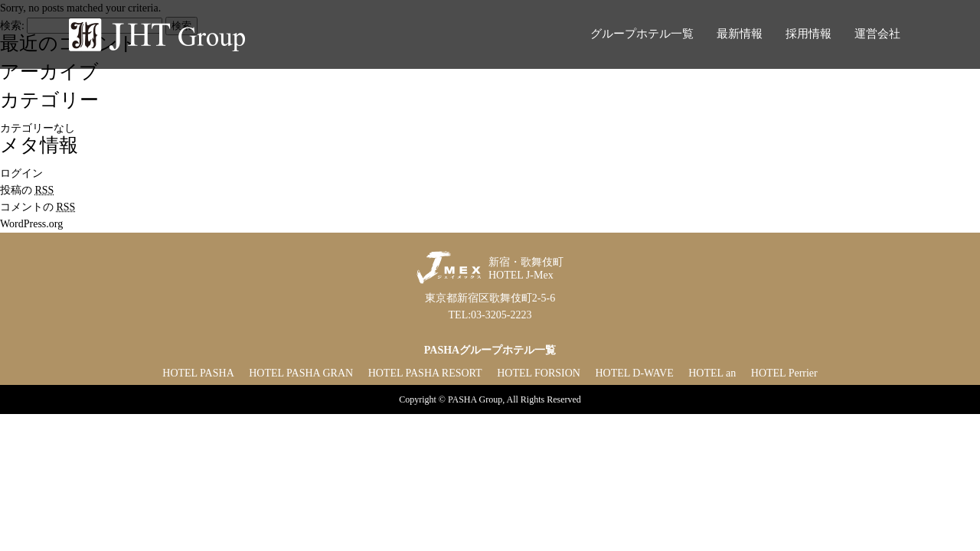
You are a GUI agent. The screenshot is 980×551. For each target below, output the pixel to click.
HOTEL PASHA (198, 373)
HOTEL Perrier (784, 373)
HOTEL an (712, 373)
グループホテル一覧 (642, 34)
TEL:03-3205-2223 (490, 315)
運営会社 (877, 34)
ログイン (21, 173)
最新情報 (740, 34)
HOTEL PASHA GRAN (301, 373)
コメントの (38, 207)
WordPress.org (31, 224)
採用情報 (808, 34)
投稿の (27, 190)
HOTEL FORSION (539, 373)
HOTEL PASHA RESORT (425, 373)
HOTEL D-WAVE (634, 373)
